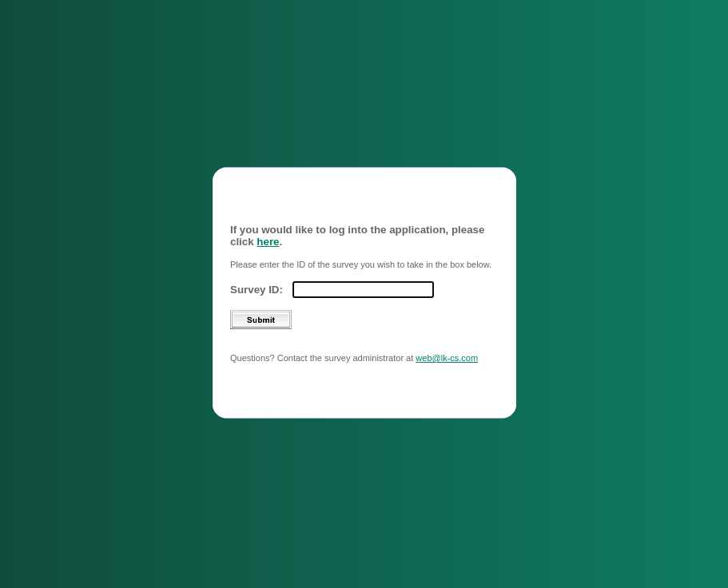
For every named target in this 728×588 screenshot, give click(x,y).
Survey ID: (257, 283)
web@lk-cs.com (447, 352)
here (268, 235)
